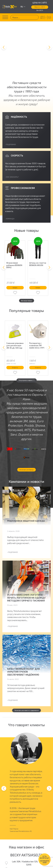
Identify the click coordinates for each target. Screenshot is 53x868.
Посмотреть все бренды (27, 457)
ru (23, 7)
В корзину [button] (15, 338)
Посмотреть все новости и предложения (26, 702)
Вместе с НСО (40, 7)
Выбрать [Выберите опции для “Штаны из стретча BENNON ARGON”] (38, 255)
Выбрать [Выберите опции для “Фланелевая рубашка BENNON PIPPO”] (15, 255)
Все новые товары (27, 270)
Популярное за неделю (27, 354)
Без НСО (40, 10)
